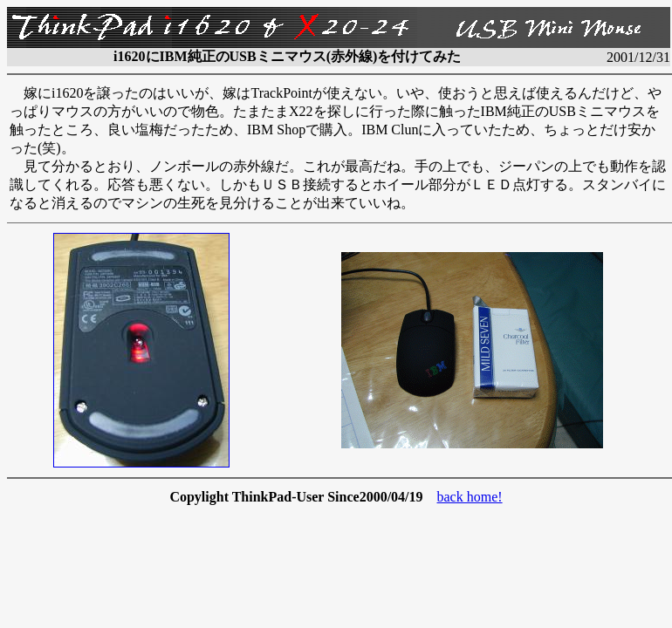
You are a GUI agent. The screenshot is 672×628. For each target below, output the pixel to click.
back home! (470, 497)
